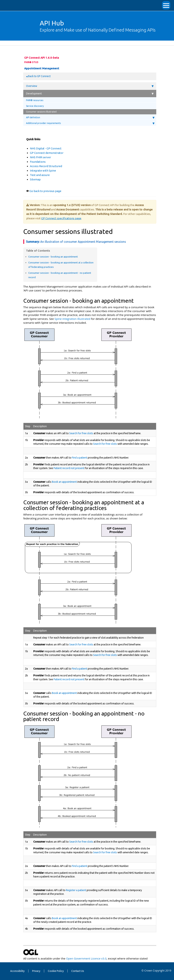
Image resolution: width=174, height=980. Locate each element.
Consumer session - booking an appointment (53, 257)
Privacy (36, 971)
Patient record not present (69, 468)
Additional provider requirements (90, 123)
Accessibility (17, 971)
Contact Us (78, 971)
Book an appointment (64, 482)
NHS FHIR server (40, 157)
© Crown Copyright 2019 (156, 971)
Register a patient (76, 890)
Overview (90, 86)
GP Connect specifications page (61, 218)
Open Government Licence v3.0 (86, 958)
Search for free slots (81, 433)
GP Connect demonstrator (47, 153)
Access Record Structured (46, 166)
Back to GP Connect (39, 76)
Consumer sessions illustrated (41, 112)
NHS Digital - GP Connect (46, 148)
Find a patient (80, 458)
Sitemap (35, 179)
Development (90, 94)
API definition (90, 117)
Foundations (38, 162)
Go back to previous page (45, 191)
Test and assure (40, 175)
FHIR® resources (35, 100)
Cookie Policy (56, 971)
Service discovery (35, 106)
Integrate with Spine (43, 171)
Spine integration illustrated (72, 319)
